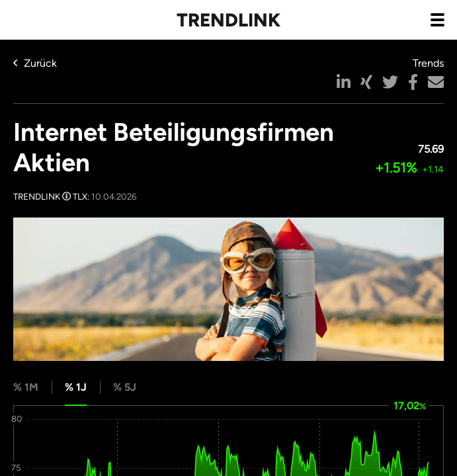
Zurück (35, 63)
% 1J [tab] (76, 387)
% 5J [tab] (125, 387)
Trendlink (228, 20)
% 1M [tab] (26, 387)
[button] (344, 82)
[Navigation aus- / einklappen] (437, 19)
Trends (428, 63)
